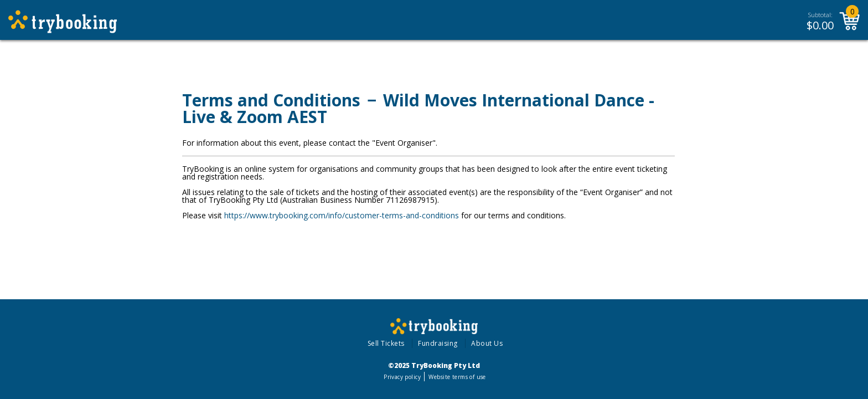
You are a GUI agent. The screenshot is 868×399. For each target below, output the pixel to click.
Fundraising (438, 343)
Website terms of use (457, 377)
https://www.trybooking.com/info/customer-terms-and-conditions (342, 215)
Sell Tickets (386, 343)
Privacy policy (402, 377)
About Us (487, 343)
